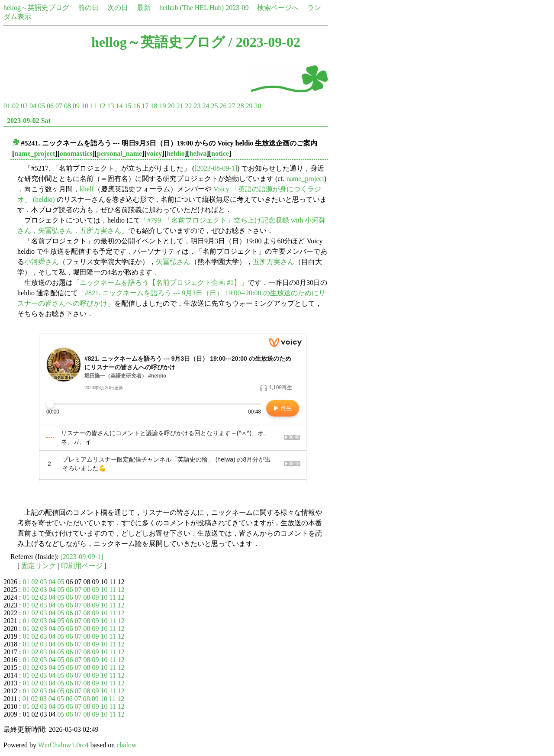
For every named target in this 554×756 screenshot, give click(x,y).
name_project (35, 153)
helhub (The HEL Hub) (192, 8)
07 (59, 106)
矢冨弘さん (173, 262)
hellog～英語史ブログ (36, 8)
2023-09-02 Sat (29, 121)
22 (188, 106)
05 (42, 106)
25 (214, 106)
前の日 (88, 8)
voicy (155, 153)
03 (24, 106)
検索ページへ (278, 8)
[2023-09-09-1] (82, 557)
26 (223, 106)
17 (145, 106)
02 (16, 106)
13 (110, 106)
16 (136, 106)
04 (33, 106)
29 (249, 106)
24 (206, 106)
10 (85, 106)
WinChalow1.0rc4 (63, 745)
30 (258, 106)
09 (76, 106)
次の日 (118, 8)
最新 (144, 8)
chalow (126, 745)
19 (162, 106)
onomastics (76, 153)
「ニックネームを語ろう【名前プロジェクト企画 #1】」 (160, 283)
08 (68, 106)
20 (171, 106)
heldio (176, 153)
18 (154, 106)
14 (119, 106)
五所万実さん (274, 262)
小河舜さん (42, 262)
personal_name (119, 153)
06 (50, 106)
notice (220, 153)
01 (7, 106)
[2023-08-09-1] (216, 168)
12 (102, 106)
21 (180, 106)
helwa (198, 153)
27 (232, 106)
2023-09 (237, 8)
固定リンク (39, 566)
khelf (87, 189)
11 (93, 106)
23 (197, 106)
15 (128, 106)
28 (240, 106)
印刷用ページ (82, 566)
